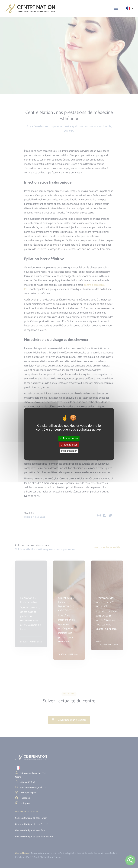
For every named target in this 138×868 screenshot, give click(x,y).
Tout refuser (69, 445)
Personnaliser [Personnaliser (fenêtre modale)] (69, 451)
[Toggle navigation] (116, 8)
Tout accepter (69, 438)
